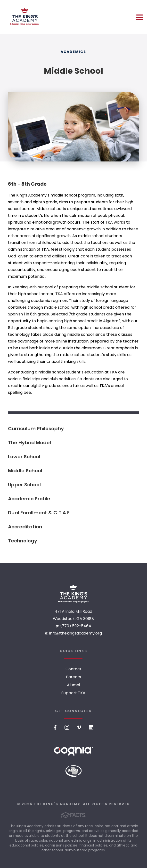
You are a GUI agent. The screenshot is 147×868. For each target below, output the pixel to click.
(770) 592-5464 (76, 626)
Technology (23, 541)
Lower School (24, 457)
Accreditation (25, 527)
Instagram (67, 727)
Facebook (55, 727)
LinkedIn (91, 727)
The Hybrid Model (29, 443)
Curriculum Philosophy (36, 429)
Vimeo (79, 727)
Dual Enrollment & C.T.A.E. (39, 513)
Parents (73, 677)
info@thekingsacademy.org (76, 633)
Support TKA (73, 693)
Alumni (73, 685)
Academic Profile (29, 499)
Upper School (24, 485)
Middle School (25, 471)
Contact (73, 669)
